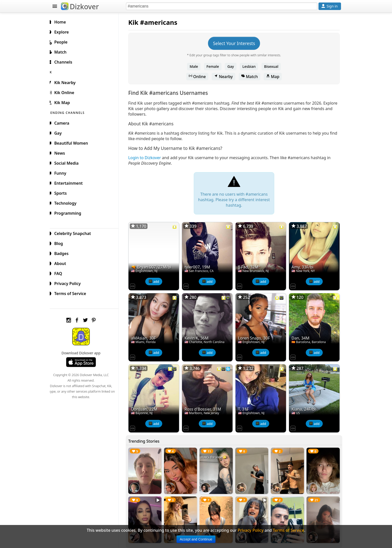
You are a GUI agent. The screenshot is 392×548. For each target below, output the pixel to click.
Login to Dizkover (149, 158)
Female (215, 66)
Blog (61, 243)
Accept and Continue (196, 539)
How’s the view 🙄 (216, 454)
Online (199, 77)
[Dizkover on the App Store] (136, 285)
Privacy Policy (70, 283)
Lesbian (251, 66)
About (63, 263)
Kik (137, 22)
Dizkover (80, 7)
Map (275, 77)
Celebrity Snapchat (75, 233)
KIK (55, 71)
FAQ (61, 273)
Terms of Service (73, 293)
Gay (232, 66)
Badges (64, 253)
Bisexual (273, 66)
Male (196, 66)
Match (251, 77)
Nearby (225, 77)
